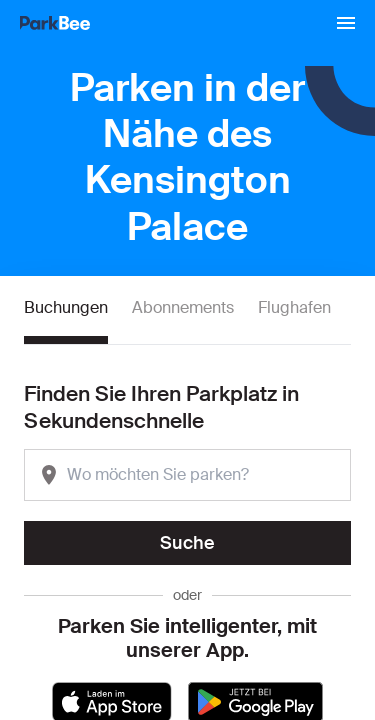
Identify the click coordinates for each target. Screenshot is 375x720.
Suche (187, 543)
